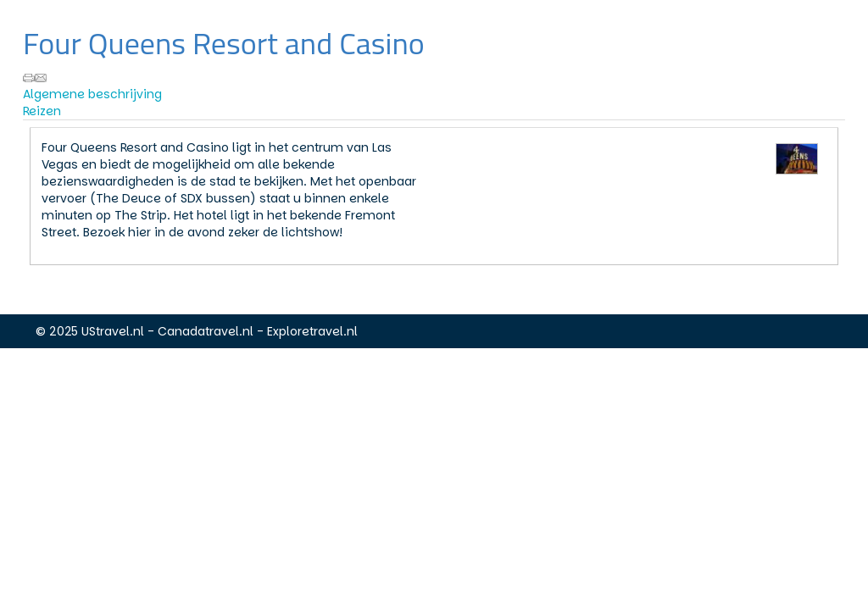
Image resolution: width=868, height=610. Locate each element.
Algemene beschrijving (92, 94)
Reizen (42, 111)
